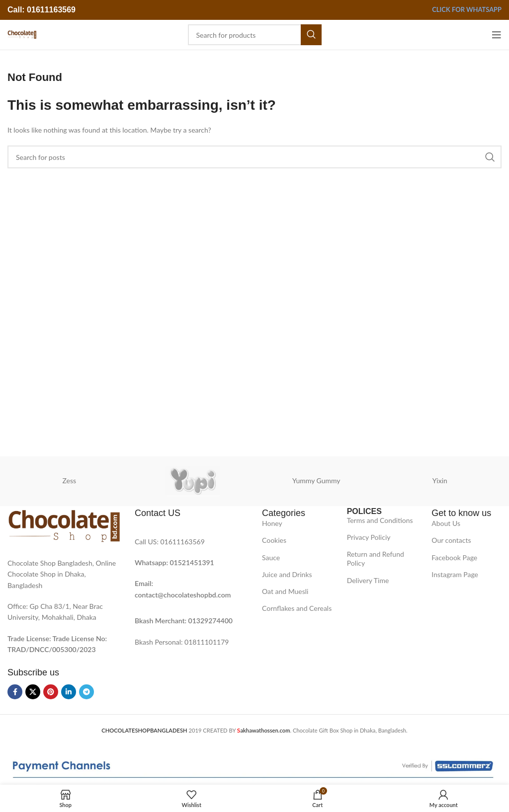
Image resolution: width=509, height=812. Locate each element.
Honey (272, 523)
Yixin (440, 480)
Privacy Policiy (369, 537)
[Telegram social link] (86, 692)
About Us (446, 523)
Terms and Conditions (380, 520)
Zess (69, 480)
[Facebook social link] (15, 692)
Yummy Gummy (316, 480)
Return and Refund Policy (376, 558)
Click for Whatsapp (467, 10)
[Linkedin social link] (69, 692)
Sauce (271, 557)
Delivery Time (368, 580)
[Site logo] (22, 34)
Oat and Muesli (285, 591)
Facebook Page (454, 557)
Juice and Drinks (287, 574)
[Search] (255, 35)
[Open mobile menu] (497, 35)
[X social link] (33, 692)
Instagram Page (455, 574)
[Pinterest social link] (51, 692)
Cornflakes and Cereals (297, 608)
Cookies (274, 540)
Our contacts (451, 540)
